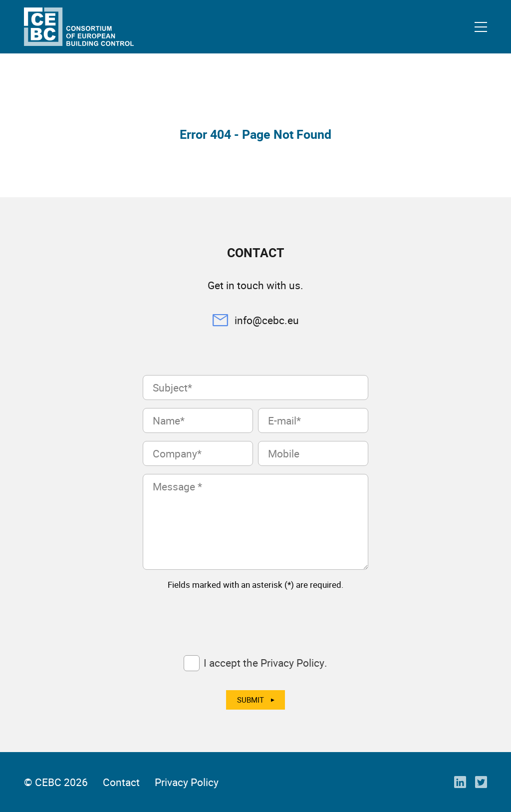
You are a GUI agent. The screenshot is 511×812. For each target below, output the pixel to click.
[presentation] (219, 618)
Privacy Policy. (294, 663)
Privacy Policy (187, 782)
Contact (121, 782)
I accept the (265, 663)
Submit (251, 700)
